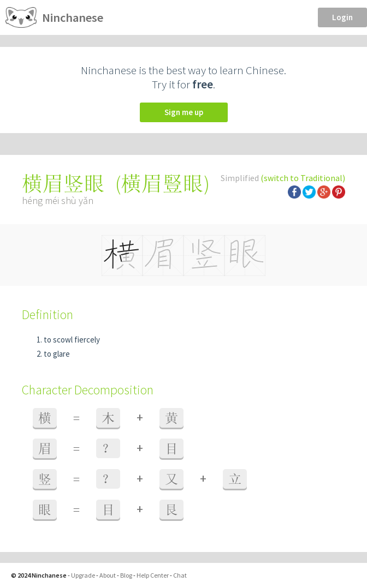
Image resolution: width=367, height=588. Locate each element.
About (108, 575)
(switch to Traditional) (303, 178)
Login (342, 17)
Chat (180, 575)
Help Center (153, 575)
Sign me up (184, 112)
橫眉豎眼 (162, 184)
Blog (126, 575)
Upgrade (83, 575)
